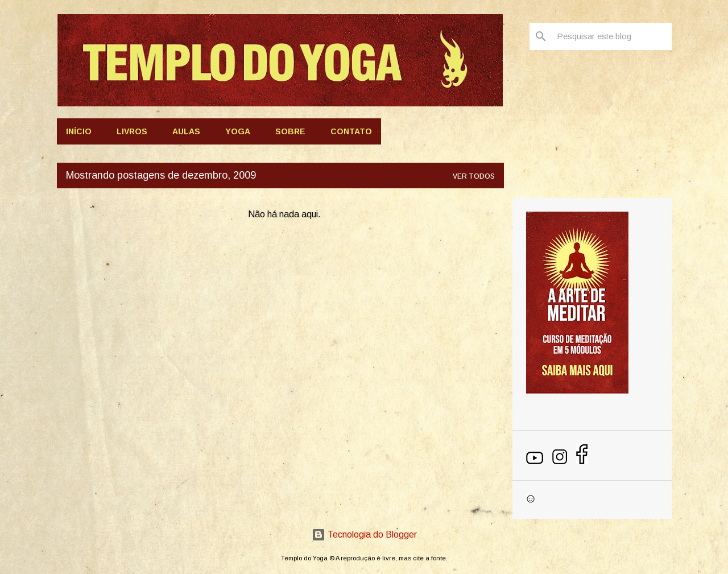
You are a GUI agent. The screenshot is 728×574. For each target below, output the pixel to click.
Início (79, 131)
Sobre (290, 131)
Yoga (238, 131)
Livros (132, 131)
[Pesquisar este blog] (612, 36)
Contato (351, 131)
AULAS (186, 131)
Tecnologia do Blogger (364, 534)
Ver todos (474, 176)
